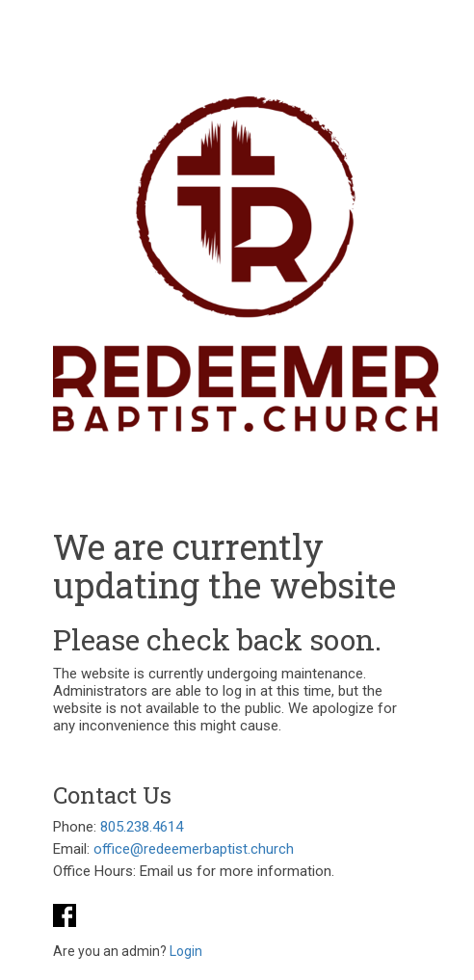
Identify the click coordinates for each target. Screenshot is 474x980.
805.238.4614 (142, 827)
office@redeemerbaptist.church (194, 849)
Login (186, 951)
